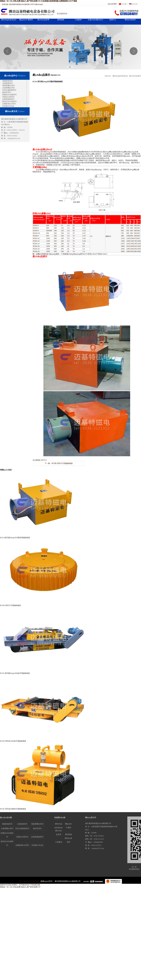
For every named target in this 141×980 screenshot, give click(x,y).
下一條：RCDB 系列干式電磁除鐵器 (59, 463)
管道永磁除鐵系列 (9, 90)
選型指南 (61, 20)
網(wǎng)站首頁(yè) (9, 20)
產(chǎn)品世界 (43, 20)
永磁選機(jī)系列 (9, 88)
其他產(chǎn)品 (8, 106)
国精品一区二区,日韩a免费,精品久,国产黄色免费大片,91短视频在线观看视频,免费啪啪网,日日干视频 (38, 1)
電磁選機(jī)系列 (9, 85)
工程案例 (78, 20)
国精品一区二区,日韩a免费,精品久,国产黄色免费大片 (20, 887)
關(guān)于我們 (68, 824)
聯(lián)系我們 (130, 20)
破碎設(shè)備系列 (9, 101)
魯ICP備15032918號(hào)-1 (30, 881)
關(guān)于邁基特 (26, 20)
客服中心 (113, 20)
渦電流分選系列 (8, 97)
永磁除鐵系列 (7, 83)
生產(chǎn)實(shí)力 (95, 20)
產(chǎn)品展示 (135, 76)
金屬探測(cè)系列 (9, 104)
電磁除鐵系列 (7, 81)
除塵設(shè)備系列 (9, 95)
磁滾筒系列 (7, 92)
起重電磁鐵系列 (8, 99)
